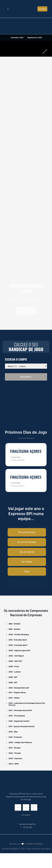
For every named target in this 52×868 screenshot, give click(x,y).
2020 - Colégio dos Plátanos (20, 742)
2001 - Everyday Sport (18, 640)
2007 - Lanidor (15, 672)
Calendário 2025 (17, 37)
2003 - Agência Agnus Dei (19, 650)
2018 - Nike (13, 732)
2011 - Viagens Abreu (17, 692)
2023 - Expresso (15, 758)
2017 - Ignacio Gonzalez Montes (22, 726)
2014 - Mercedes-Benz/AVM (20, 710)
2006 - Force (14, 666)
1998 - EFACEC (15, 624)
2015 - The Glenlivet (17, 716)
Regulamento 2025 (35, 37)
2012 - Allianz (14, 698)
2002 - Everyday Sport (18, 645)
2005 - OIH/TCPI (15, 661)
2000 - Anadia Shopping (19, 634)
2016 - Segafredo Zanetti (19, 721)
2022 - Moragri (15, 753)
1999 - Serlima (14, 629)
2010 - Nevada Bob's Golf (19, 688)
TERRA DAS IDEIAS (35, 844)
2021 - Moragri (15, 748)
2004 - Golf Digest (16, 656)
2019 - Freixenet (15, 737)
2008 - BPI (13, 677)
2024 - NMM (14, 764)
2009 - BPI (13, 682)
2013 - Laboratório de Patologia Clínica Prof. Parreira (27, 704)
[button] (8, 9)
